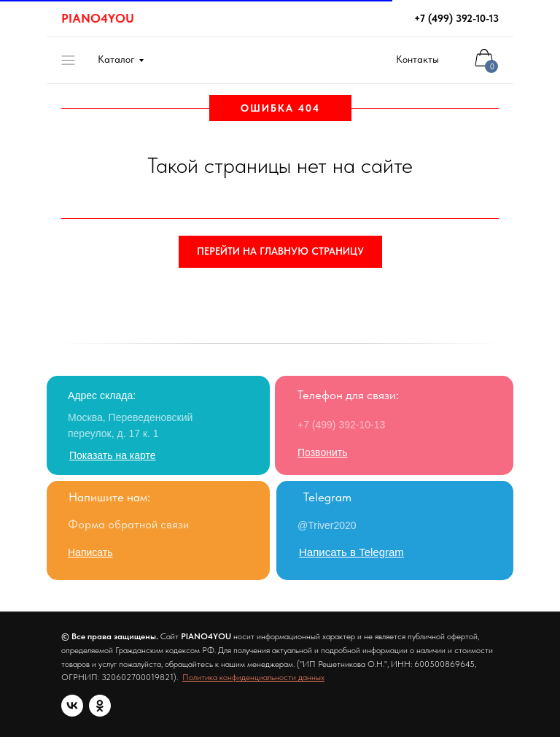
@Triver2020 (327, 525)
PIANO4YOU (98, 18)
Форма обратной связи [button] (128, 524)
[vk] (72, 706)
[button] (90, 552)
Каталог (116, 59)
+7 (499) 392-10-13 (456, 18)
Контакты (417, 59)
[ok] (100, 706)
